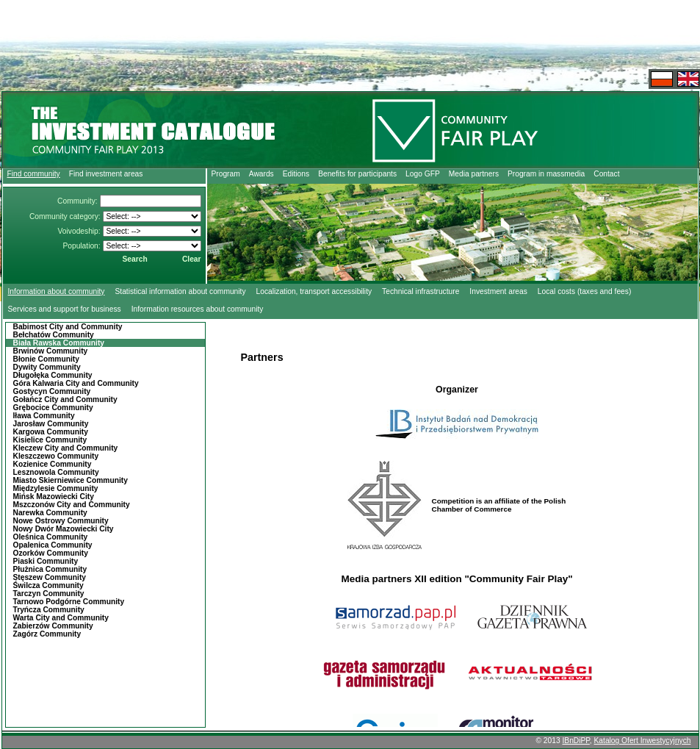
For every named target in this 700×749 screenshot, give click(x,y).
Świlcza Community (48, 585)
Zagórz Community (47, 634)
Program (226, 174)
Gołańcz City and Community (65, 399)
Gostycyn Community (52, 391)
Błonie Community (46, 359)
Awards (261, 174)
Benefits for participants (357, 174)
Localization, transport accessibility (314, 291)
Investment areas (498, 291)
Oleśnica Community (51, 537)
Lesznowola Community (56, 472)
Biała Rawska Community (59, 343)
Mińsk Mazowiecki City (54, 497)
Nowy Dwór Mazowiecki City (64, 529)
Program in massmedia (546, 174)
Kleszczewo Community (56, 456)
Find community (34, 174)
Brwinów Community (51, 351)
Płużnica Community (50, 569)
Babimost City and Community (68, 327)
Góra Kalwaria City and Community (76, 383)
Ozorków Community (51, 553)
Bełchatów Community (54, 335)
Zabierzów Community (53, 626)
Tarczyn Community (49, 594)
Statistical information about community (180, 291)
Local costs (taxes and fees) (584, 291)
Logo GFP (423, 174)
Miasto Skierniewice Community (71, 480)
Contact (606, 174)
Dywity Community (47, 367)
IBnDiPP (575, 741)
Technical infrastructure (421, 291)
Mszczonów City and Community (72, 505)
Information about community (57, 291)
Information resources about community (198, 309)
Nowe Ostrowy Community (61, 521)
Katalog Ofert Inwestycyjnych (643, 741)
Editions (296, 174)
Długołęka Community (53, 375)
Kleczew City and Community (66, 448)
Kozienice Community (53, 464)
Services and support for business (65, 309)
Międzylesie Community (56, 488)
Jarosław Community (51, 424)
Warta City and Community (61, 618)
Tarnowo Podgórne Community (69, 602)
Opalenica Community (53, 545)
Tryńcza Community (49, 610)
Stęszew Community (50, 577)
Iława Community (44, 416)
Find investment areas (106, 174)
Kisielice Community (50, 440)
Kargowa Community (51, 432)
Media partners (474, 174)
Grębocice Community (53, 408)
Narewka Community (50, 513)
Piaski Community (46, 561)
